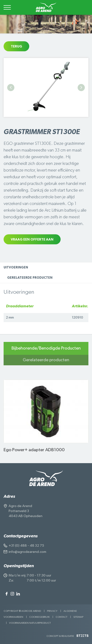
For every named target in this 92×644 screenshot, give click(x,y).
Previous (11, 88)
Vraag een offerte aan (32, 240)
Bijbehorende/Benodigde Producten (46, 348)
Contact (61, 617)
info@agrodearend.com (27, 552)
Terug (16, 47)
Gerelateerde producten (30, 278)
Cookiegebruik (39, 617)
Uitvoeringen (16, 268)
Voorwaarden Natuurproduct (30, 623)
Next (81, 88)
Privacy (52, 611)
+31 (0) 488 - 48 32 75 (26, 546)
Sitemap (78, 617)
